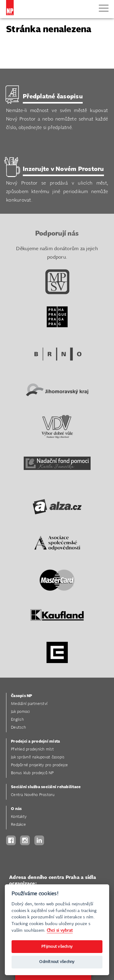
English (17, 720)
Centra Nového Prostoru (33, 795)
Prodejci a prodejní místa (35, 742)
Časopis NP (22, 696)
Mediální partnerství (29, 704)
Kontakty (19, 817)
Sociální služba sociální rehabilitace (46, 787)
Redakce (18, 825)
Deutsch (18, 728)
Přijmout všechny (57, 947)
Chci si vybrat (60, 930)
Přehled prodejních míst (32, 749)
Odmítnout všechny (57, 962)
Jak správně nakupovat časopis (38, 757)
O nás (16, 809)
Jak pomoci (21, 712)
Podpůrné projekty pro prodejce (40, 765)
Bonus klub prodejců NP (32, 773)
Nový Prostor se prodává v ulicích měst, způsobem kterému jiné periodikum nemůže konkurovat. (57, 184)
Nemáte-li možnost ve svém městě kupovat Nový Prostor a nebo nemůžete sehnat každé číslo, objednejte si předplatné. (57, 112)
